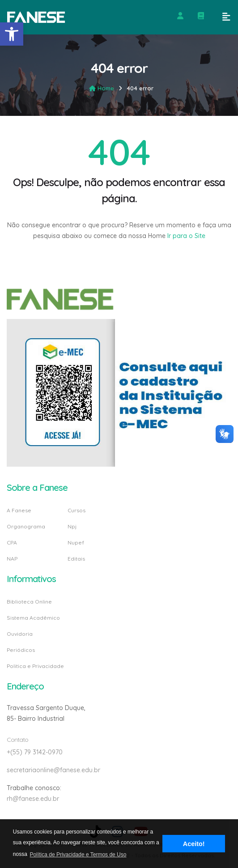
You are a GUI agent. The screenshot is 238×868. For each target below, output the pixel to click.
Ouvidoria (20, 634)
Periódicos (21, 650)
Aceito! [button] (194, 844)
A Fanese (19, 511)
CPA (12, 542)
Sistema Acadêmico (33, 618)
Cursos (76, 511)
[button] (12, 34)
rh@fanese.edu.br (33, 799)
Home (102, 88)
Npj (72, 526)
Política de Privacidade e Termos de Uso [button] (78, 855)
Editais (76, 558)
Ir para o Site (185, 236)
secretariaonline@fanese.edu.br (53, 770)
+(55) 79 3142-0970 (35, 752)
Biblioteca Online (29, 602)
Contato (17, 740)
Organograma (26, 526)
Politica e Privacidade (35, 666)
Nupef (76, 542)
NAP (12, 558)
